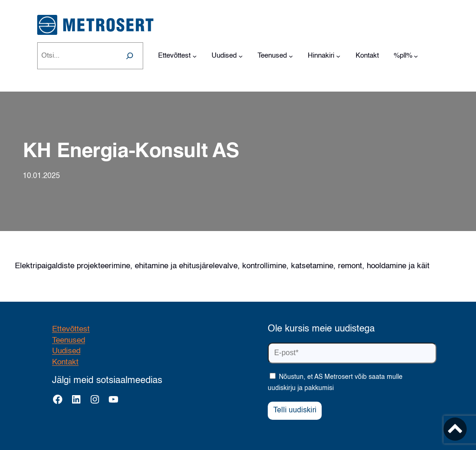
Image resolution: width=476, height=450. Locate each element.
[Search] (130, 56)
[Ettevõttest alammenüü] (195, 56)
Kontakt (65, 362)
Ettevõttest (71, 329)
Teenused (69, 341)
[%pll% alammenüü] (416, 56)
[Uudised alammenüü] (241, 56)
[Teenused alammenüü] (291, 56)
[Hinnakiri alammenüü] (338, 56)
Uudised (66, 351)
